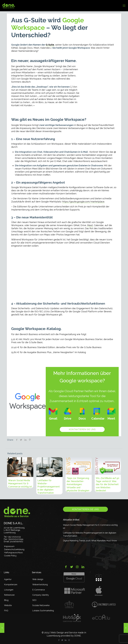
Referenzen (9, 595)
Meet (90, 225)
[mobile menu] (124, 6)
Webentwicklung (40, 585)
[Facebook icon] (59, 640)
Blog (6, 600)
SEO (34, 600)
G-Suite (50, 45)
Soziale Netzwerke (41, 605)
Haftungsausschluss (13, 553)
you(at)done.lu (16, 542)
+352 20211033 (14, 537)
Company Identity (41, 595)
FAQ (6, 611)
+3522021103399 (16, 539)
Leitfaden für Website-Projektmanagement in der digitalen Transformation (49, 487)
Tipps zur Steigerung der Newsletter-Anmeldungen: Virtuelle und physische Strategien (78, 484)
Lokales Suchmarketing (43, 611)
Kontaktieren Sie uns (82, 429)
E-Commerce (39, 590)
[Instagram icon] (69, 640)
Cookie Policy (10, 556)
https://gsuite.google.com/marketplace (83, 202)
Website (8, 605)
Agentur (8, 579)
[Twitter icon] (62, 640)
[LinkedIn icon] (66, 640)
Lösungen (9, 590)
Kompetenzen (11, 585)
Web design (38, 579)
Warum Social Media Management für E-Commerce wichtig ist (20, 483)
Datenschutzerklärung (14, 549)
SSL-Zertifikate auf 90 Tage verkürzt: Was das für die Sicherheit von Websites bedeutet (107, 484)
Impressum (9, 546)
